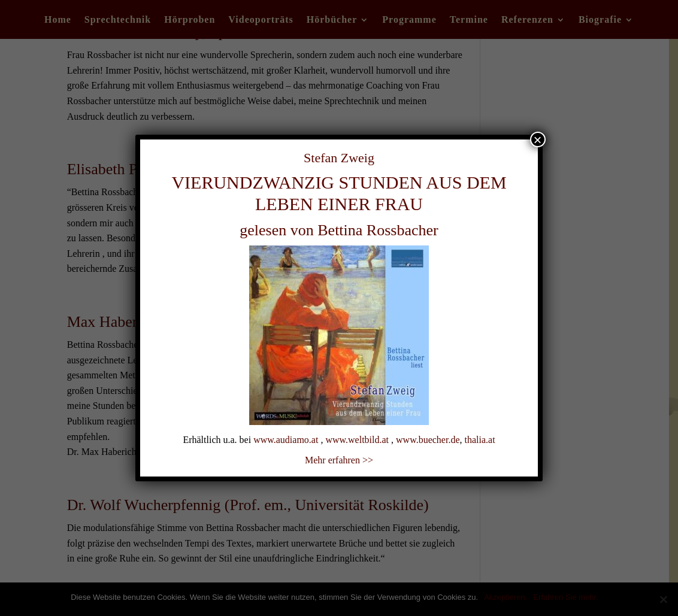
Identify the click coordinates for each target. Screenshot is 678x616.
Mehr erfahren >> (339, 460)
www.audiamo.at (286, 440)
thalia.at (480, 440)
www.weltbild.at (357, 440)
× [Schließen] (538, 139)
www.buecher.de (428, 440)
